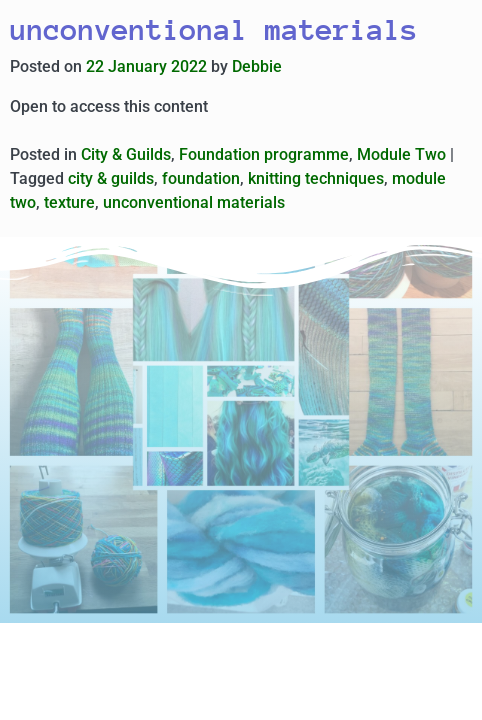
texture (69, 202)
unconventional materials (194, 202)
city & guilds (111, 178)
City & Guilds (126, 154)
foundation (201, 178)
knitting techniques (316, 178)
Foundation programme (264, 154)
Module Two (401, 154)
